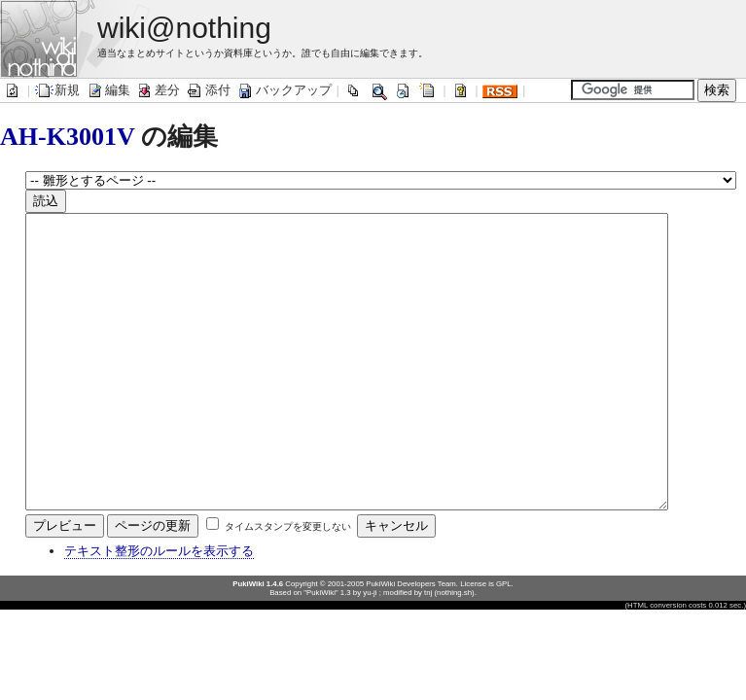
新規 (57, 90)
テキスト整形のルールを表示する (159, 609)
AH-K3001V (67, 137)
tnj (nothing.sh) (449, 651)
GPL (504, 642)
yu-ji (370, 651)
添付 (208, 90)
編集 (108, 90)
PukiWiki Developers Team (411, 642)
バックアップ (284, 90)
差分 (158, 90)
